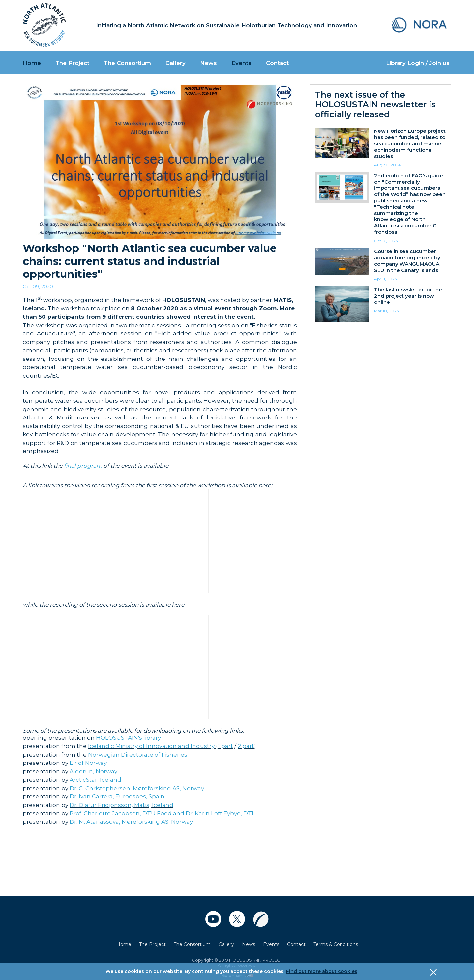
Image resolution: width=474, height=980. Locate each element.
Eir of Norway (88, 763)
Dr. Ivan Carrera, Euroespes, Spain (117, 796)
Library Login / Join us (418, 63)
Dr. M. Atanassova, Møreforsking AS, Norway (131, 822)
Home (32, 63)
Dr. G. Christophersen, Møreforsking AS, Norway (137, 788)
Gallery (176, 63)
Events (241, 63)
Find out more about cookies (322, 971)
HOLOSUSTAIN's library (128, 738)
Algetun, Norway (93, 771)
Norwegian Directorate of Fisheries (138, 755)
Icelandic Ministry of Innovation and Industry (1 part (161, 746)
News (208, 63)
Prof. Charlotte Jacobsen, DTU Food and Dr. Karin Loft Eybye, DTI (161, 813)
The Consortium (127, 63)
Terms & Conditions (336, 944)
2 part (246, 746)
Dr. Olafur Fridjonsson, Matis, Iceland (121, 805)
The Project (72, 63)
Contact (277, 63)
